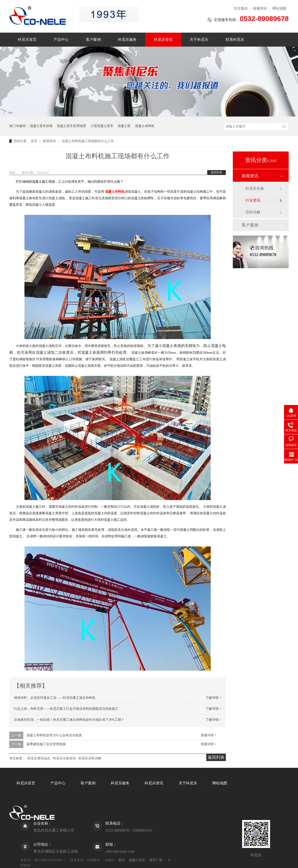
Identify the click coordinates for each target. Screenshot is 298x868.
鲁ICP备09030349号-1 (50, 860)
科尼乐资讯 (163, 39)
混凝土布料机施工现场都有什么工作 (88, 141)
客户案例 (93, 39)
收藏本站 (260, 8)
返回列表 (217, 172)
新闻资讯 (50, 141)
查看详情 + (208, 735)
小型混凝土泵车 (102, 126)
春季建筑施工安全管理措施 (46, 744)
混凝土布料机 (145, 126)
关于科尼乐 (199, 39)
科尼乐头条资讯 (64, 758)
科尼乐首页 (27, 39)
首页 (34, 141)
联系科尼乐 (235, 39)
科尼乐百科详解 (90, 758)
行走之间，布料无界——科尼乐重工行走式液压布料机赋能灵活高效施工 (66, 709)
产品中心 (61, 39)
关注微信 (241, 8)
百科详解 (253, 212)
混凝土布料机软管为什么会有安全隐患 (54, 735)
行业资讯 (253, 200)
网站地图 (279, 8)
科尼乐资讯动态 (39, 758)
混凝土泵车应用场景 (71, 126)
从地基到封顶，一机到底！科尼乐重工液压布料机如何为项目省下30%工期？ (69, 720)
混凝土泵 (124, 126)
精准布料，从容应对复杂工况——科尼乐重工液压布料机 (55, 698)
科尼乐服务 (127, 39)
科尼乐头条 (255, 188)
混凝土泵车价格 (41, 126)
